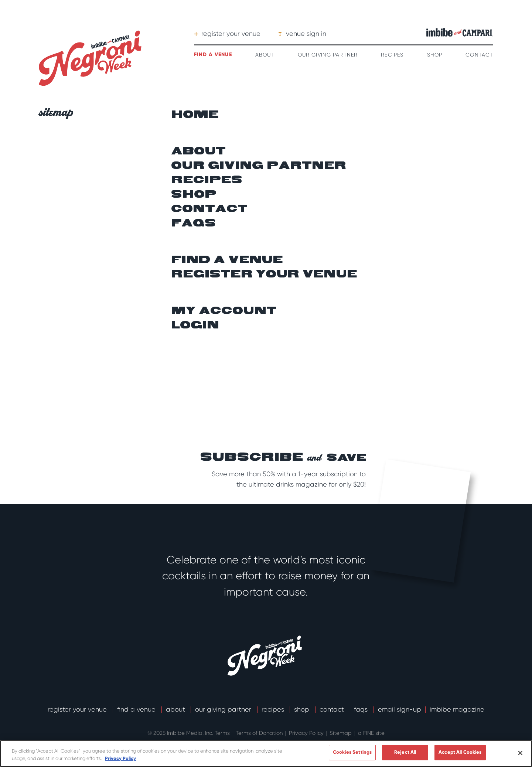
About (265, 55)
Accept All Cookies (460, 752)
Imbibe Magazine (457, 709)
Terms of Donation (260, 733)
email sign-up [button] (400, 709)
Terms (223, 733)
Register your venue (264, 275)
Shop (435, 55)
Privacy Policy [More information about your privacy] (120, 759)
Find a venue (213, 54)
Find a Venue (137, 709)
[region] (266, 754)
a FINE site (371, 733)
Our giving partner (259, 166)
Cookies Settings (352, 752)
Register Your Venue (78, 709)
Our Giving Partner (328, 55)
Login (195, 325)
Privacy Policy (307, 733)
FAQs (193, 224)
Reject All (405, 752)
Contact (479, 55)
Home (195, 115)
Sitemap (341, 733)
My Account (224, 311)
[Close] (520, 753)
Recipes (392, 55)
